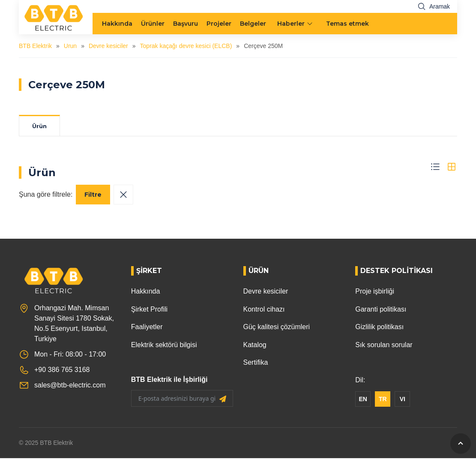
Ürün (42, 126)
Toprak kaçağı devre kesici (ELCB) (186, 46)
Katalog (255, 346)
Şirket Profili (149, 310)
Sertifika (256, 363)
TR (383, 400)
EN (363, 400)
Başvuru (186, 24)
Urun (70, 46)
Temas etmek (347, 24)
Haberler (291, 24)
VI (403, 400)
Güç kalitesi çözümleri (277, 328)
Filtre (93, 195)
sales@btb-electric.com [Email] (70, 386)
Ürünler (153, 24)
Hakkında (117, 24)
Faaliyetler (147, 328)
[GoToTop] (461, 444)
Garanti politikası (381, 310)
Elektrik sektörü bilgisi (164, 346)
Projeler (219, 24)
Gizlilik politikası (379, 328)
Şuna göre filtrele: (46, 195)
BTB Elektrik (35, 46)
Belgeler (253, 24)
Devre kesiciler (108, 46)
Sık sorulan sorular (384, 346)
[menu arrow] (311, 24)
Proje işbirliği (375, 292)
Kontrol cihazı (264, 310)
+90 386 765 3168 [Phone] (62, 370)
